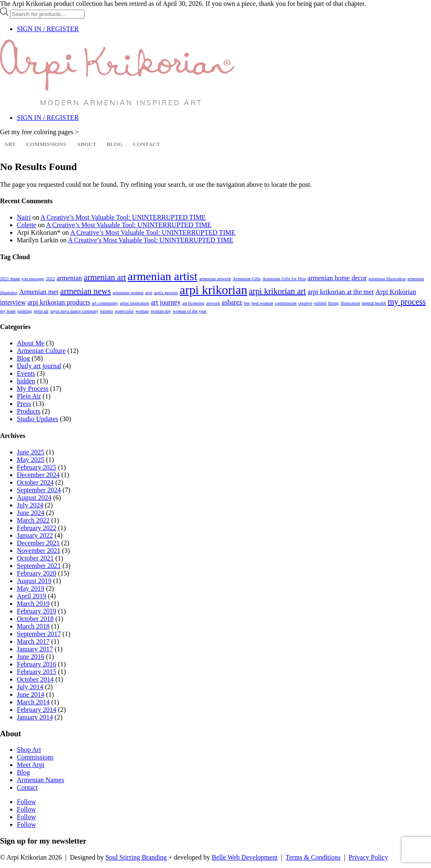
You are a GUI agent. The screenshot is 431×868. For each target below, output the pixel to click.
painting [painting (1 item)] (25, 311)
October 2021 (35, 558)
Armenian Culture (41, 351)
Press (24, 404)
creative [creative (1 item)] (305, 303)
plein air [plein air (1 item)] (41, 311)
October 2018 (35, 619)
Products (29, 411)
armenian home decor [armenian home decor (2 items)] (337, 278)
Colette (27, 225)
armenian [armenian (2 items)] (69, 278)
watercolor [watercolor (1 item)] (124, 311)
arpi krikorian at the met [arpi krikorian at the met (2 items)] (341, 292)
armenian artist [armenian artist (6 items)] (162, 276)
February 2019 (37, 611)
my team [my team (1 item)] (8, 311)
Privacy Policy (368, 857)
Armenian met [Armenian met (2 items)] (39, 292)
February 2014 (37, 710)
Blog (115, 144)
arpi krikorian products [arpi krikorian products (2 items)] (59, 303)
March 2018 (33, 626)
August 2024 (34, 498)
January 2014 (35, 717)
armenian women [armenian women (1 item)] (128, 293)
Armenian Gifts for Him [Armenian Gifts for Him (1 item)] (284, 279)
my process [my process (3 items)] (407, 302)
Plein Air (29, 396)
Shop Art (29, 750)
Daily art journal (39, 366)
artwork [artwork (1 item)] (213, 303)
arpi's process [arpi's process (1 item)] (166, 293)
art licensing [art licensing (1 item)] (193, 303)
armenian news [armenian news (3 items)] (86, 291)
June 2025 (31, 452)
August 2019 (34, 581)
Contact (146, 144)
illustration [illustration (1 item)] (350, 303)
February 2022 (37, 528)
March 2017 (33, 641)
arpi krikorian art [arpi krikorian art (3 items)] (277, 291)
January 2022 (35, 535)
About (86, 144)
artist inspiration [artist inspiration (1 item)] (135, 303)
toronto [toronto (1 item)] (107, 311)
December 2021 (38, 543)
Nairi (24, 217)
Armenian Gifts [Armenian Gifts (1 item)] (247, 279)
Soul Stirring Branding (136, 857)
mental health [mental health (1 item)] (374, 303)
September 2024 (39, 490)
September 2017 (39, 634)
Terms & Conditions (313, 857)
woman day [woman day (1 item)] (161, 311)
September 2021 (39, 566)
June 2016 (31, 657)
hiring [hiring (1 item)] (334, 303)
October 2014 (35, 679)
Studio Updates (37, 419)
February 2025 (37, 467)
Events (26, 373)
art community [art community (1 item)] (105, 303)
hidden (26, 381)
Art (10, 144)
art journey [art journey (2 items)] (166, 303)
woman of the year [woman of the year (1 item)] (190, 311)
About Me (31, 343)
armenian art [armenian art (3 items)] (105, 277)
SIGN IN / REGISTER (48, 29)
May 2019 (31, 588)
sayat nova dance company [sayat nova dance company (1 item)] (74, 311)
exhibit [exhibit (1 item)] (320, 303)
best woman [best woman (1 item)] (262, 303)
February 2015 (37, 672)
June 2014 (31, 694)
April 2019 (32, 596)
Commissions (46, 144)
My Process (33, 389)
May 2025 (31, 460)
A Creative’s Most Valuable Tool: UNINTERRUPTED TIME (123, 217)
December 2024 (38, 475)
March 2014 (33, 702)
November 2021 (39, 551)
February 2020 (37, 573)
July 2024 (30, 505)
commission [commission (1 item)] (286, 303)
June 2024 (31, 513)
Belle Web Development (245, 857)
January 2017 (35, 649)
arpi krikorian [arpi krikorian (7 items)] (213, 290)
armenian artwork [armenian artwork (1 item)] (215, 279)
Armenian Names (40, 780)
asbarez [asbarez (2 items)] (232, 303)
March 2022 (33, 520)
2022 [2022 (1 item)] (50, 279)
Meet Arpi (31, 765)
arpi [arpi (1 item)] (149, 293)
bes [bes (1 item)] (247, 303)
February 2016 (37, 664)
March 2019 (33, 604)
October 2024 (35, 482)
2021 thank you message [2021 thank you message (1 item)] (22, 279)
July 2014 (30, 687)
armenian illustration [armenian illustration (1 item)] (387, 279)
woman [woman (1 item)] (142, 311)
